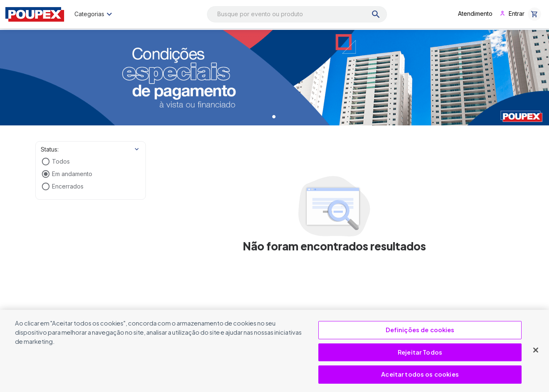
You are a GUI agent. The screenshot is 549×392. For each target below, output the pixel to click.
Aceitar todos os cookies (420, 374)
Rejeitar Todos (420, 352)
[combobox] (297, 14)
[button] (534, 14)
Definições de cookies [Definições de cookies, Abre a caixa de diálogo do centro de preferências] (420, 330)
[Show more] (137, 149)
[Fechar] (536, 350)
